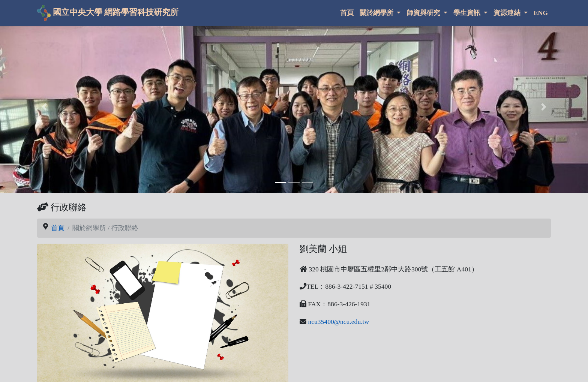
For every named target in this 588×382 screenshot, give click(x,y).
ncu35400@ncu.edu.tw (338, 322)
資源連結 (508, 13)
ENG (541, 13)
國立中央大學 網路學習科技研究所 (108, 13)
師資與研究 (424, 13)
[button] (44, 107)
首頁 (347, 13)
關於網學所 (377, 13)
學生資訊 (468, 13)
